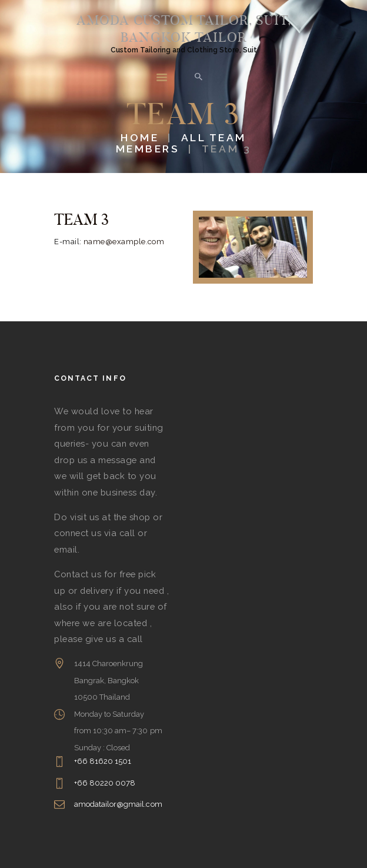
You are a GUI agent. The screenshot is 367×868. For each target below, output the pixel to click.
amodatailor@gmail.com (118, 804)
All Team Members (181, 143)
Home (140, 137)
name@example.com (124, 242)
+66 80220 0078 (105, 783)
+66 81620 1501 (103, 761)
